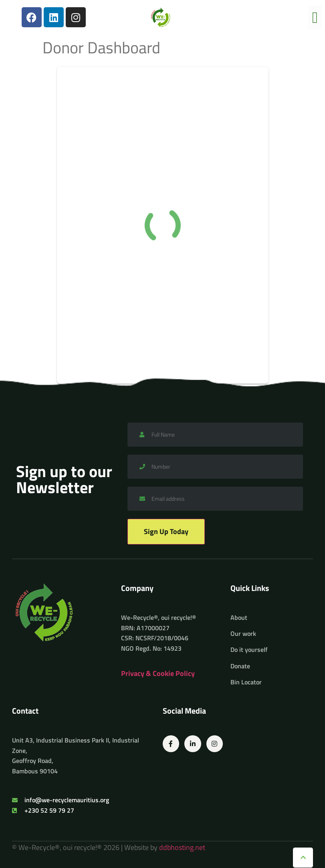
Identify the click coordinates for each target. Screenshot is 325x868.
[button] (315, 17)
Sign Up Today (166, 531)
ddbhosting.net (182, 847)
